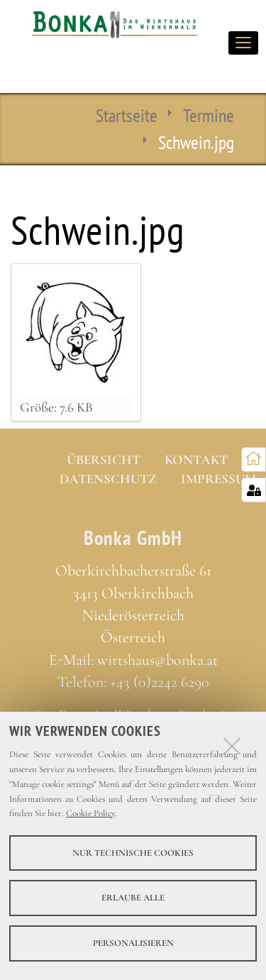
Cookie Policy (90, 813)
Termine (209, 115)
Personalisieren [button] (133, 943)
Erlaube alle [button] (133, 898)
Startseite (127, 115)
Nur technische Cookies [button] (133, 853)
